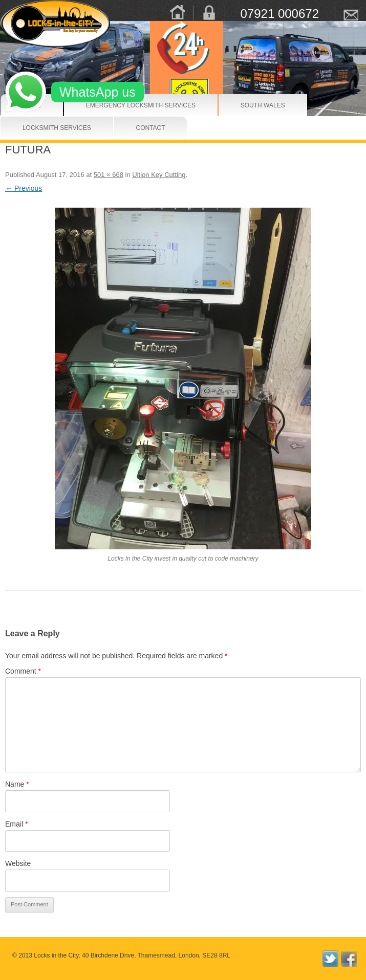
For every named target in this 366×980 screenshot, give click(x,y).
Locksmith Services (40, 128)
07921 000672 (280, 13)
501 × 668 (109, 175)
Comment (23, 671)
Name (17, 784)
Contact (143, 128)
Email (16, 824)
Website (18, 863)
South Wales (252, 105)
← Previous (24, 188)
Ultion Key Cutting (159, 175)
